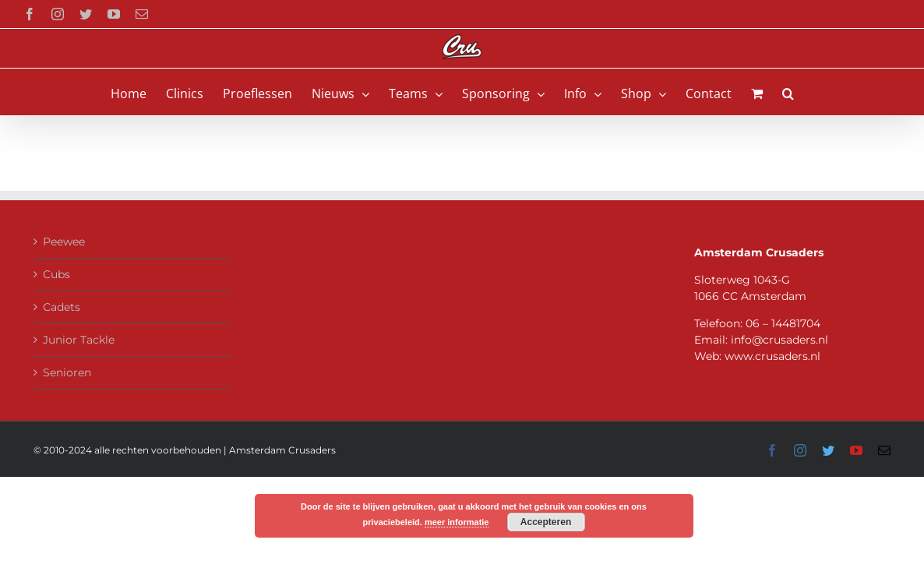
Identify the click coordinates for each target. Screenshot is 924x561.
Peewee (64, 242)
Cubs (56, 274)
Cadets (62, 307)
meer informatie (457, 522)
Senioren (67, 372)
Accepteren (546, 522)
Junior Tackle (79, 340)
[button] (818, 92)
